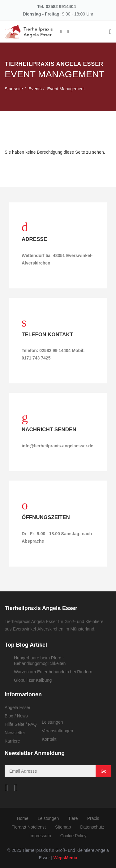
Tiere (73, 819)
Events (35, 89)
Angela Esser (17, 708)
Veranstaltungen (57, 731)
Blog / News (16, 716)
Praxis (93, 819)
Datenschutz (92, 827)
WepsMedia (65, 858)
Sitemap (63, 827)
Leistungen (52, 722)
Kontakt (49, 739)
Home (22, 819)
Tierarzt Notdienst (29, 827)
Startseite (14, 89)
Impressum (40, 836)
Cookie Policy (73, 836)
